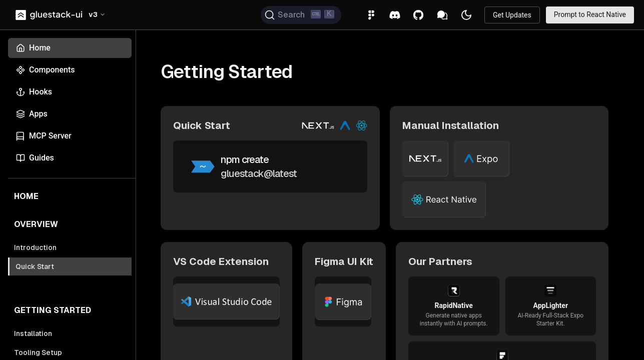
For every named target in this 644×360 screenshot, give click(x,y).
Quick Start (35, 266)
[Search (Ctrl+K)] (301, 15)
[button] (97, 15)
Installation (33, 333)
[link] (50, 15)
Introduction (35, 247)
